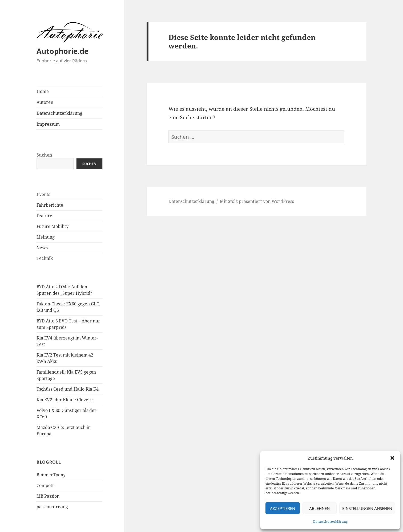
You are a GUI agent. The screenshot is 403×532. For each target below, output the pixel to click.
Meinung (46, 237)
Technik (45, 258)
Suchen (44, 155)
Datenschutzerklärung (330, 521)
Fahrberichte (50, 205)
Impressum (48, 124)
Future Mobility (53, 226)
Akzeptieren (283, 508)
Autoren (45, 102)
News (42, 248)
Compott (45, 485)
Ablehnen (319, 508)
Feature (44, 216)
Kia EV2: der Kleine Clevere (65, 400)
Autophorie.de (63, 51)
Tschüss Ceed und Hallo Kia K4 (68, 389)
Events (43, 194)
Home (43, 91)
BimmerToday (51, 475)
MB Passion (48, 496)
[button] (392, 458)
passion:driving (52, 507)
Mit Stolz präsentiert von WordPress (257, 201)
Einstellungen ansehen (367, 508)
